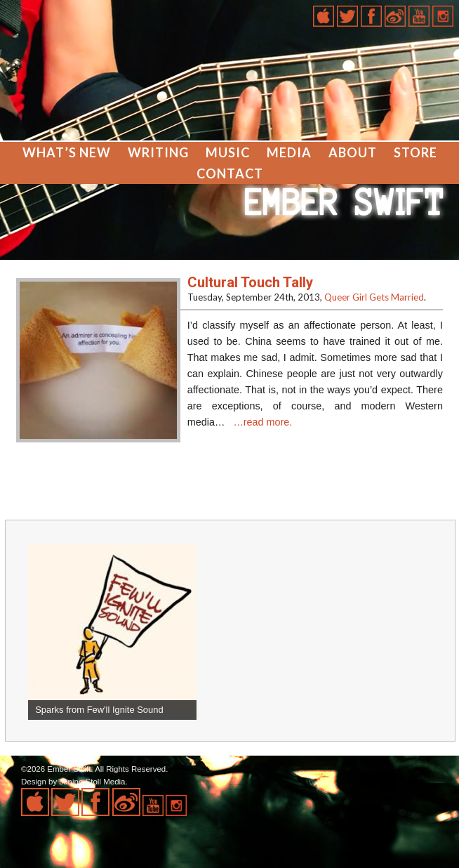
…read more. (262, 422)
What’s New (67, 152)
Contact (230, 173)
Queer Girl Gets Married (374, 297)
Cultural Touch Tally (250, 282)
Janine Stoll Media (92, 782)
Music (228, 152)
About (353, 152)
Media (289, 152)
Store (415, 152)
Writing (158, 152)
